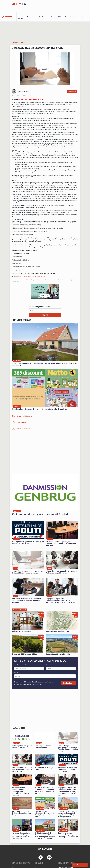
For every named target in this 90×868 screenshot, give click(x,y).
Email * (49, 665)
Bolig (21, 9)
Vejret (58, 9)
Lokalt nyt (44, 9)
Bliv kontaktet (68, 683)
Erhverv (28, 9)
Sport (52, 9)
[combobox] (15, 676)
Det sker (35, 9)
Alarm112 (14, 9)
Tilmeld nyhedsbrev (80, 865)
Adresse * (17, 673)
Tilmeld (45, 315)
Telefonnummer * (20, 665)
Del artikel (72, 91)
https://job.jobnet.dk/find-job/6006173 (32, 277)
